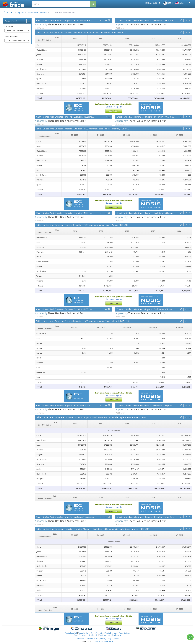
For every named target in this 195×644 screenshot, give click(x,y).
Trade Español (71, 633)
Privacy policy (106, 639)
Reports (20, 13)
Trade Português (81, 635)
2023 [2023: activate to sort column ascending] (153, 39)
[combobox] (17, 31)
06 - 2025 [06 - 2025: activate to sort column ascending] (153, 135)
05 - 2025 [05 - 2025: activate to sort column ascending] (127, 135)
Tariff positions (11, 37)
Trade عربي (117, 635)
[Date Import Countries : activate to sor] (48, 231)
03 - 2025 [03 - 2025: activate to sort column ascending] (74, 135)
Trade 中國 (93, 635)
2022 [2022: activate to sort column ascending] (127, 39)
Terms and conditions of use (87, 639)
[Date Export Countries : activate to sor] (48, 39)
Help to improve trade (104, 641)
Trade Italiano (124, 633)
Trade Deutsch (111, 633)
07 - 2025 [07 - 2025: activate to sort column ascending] (179, 135)
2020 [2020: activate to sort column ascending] (74, 39)
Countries (9, 27)
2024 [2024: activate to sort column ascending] (179, 39)
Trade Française (97, 633)
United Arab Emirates (37, 13)
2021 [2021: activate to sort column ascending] (101, 39)
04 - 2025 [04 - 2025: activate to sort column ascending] (101, 135)
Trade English (84, 633)
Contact (116, 639)
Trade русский (105, 635)
